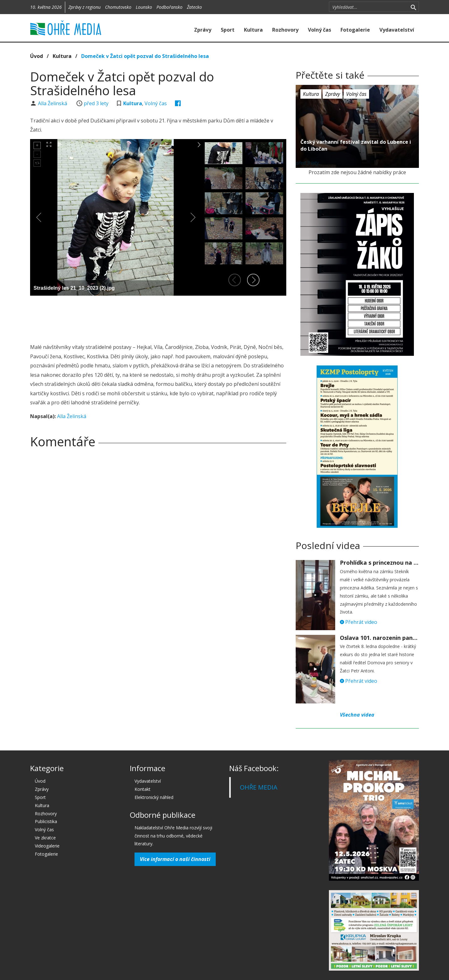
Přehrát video (359, 622)
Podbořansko (169, 7)
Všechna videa (357, 715)
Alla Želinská (53, 103)
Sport (228, 30)
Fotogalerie (355, 30)
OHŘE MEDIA (259, 787)
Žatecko (194, 7)
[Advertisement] (158, 318)
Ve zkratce (45, 838)
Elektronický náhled (154, 797)
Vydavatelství (397, 30)
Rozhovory (285, 30)
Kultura (253, 30)
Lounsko (144, 7)
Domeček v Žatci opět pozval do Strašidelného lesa (145, 56)
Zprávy (203, 30)
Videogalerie (47, 846)
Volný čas (320, 30)
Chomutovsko (118, 7)
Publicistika (46, 821)
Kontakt (143, 789)
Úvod (37, 56)
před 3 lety (96, 103)
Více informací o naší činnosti (175, 859)
